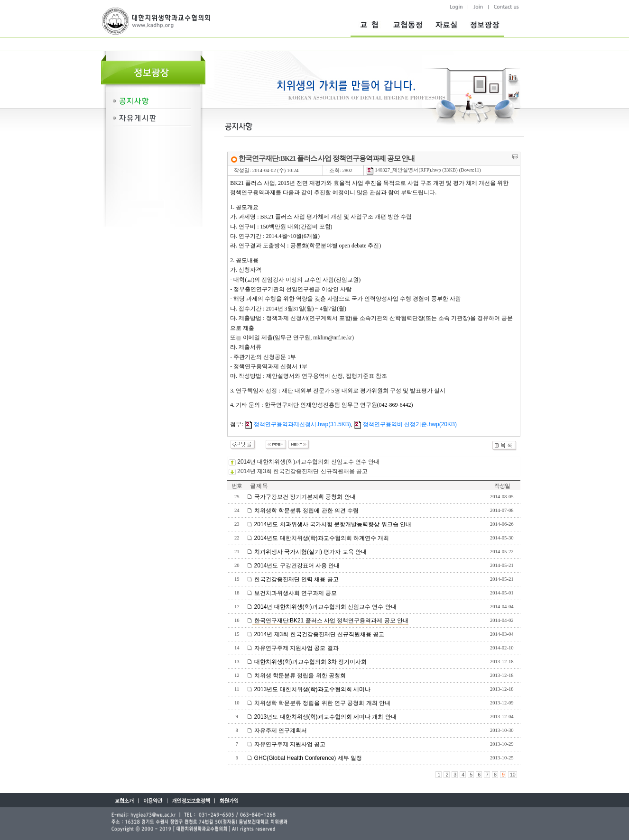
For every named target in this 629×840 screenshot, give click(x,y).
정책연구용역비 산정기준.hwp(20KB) (405, 424)
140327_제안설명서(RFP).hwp (404, 170)
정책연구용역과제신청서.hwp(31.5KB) (298, 424)
